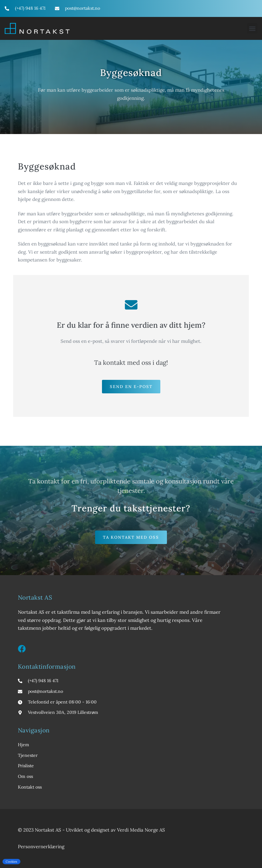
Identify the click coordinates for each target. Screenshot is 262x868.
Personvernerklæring (41, 846)
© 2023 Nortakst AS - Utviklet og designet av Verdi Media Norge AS (91, 830)
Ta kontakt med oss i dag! (131, 362)
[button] (252, 28)
